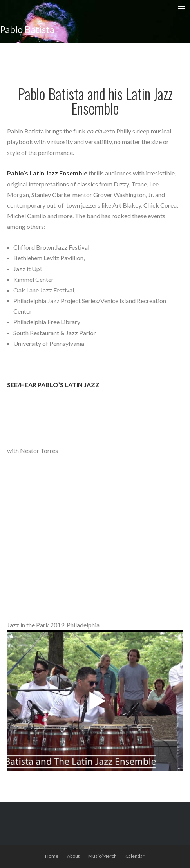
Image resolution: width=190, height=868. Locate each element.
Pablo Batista (27, 29)
